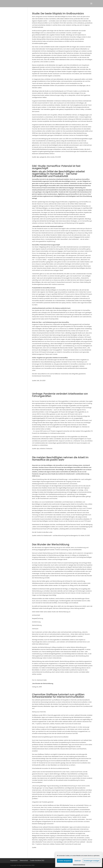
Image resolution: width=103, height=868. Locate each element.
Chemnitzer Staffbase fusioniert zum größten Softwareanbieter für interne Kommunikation (58, 696)
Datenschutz (24, 860)
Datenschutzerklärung (79, 865)
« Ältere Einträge (37, 855)
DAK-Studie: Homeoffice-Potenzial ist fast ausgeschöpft (56, 167)
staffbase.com (41, 847)
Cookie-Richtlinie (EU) (37, 860)
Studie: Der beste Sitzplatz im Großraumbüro (58, 14)
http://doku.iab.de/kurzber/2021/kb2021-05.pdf (68, 532)
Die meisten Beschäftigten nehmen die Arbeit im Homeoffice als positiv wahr (60, 459)
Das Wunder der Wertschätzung (51, 544)
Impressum (14, 860)
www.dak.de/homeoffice (44, 370)
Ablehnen (78, 861)
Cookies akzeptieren (65, 861)
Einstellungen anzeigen (92, 861)
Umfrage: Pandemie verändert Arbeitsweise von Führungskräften (60, 395)
